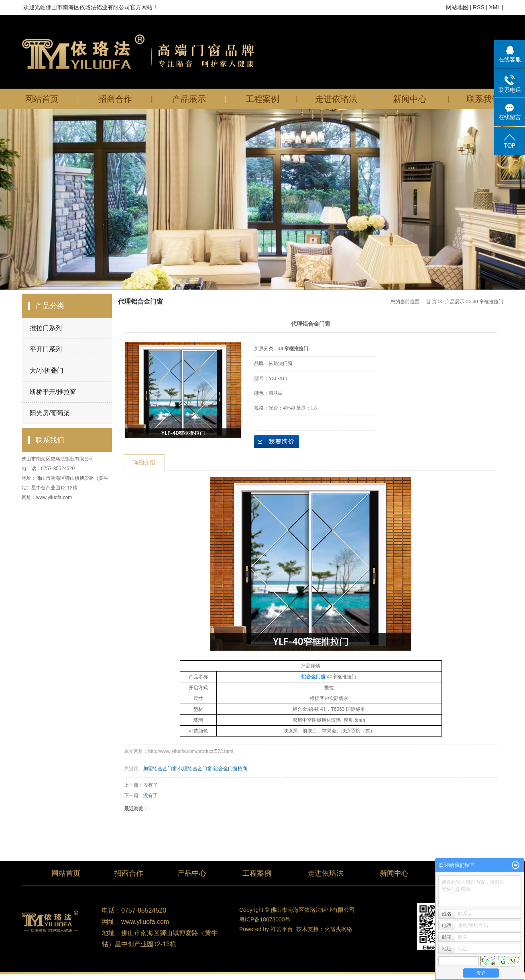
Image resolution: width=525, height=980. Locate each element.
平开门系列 (46, 349)
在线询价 (277, 442)
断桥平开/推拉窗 (53, 392)
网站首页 (42, 99)
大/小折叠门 (47, 370)
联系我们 (483, 99)
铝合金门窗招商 (230, 769)
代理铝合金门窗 (195, 769)
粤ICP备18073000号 (265, 919)
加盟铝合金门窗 (160, 769)
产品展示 (189, 99)
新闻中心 (410, 99)
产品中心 (192, 873)
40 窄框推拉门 (488, 302)
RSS (479, 7)
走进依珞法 (336, 99)
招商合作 (115, 99)
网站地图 (457, 7)
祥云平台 (282, 929)
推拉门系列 (46, 328)
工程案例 (262, 99)
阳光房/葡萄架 (50, 413)
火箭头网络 (338, 929)
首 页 (431, 302)
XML (494, 7)
